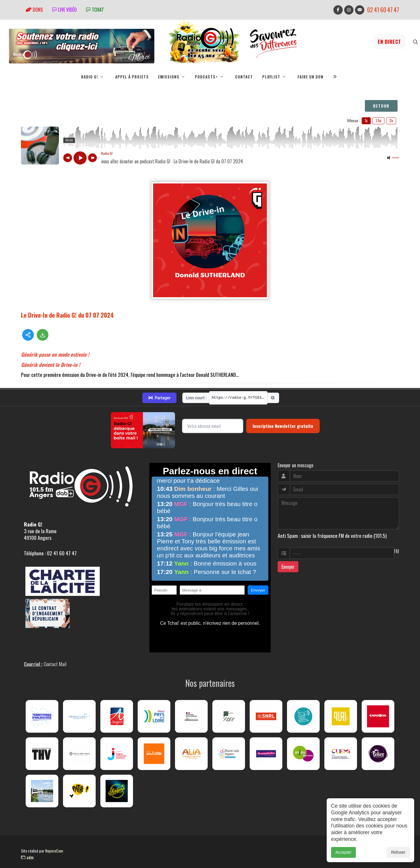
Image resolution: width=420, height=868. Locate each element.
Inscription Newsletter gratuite (283, 426)
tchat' (95, 10)
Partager (159, 398)
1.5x (378, 120)
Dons (34, 10)
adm (27, 857)
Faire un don (310, 77)
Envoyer (288, 567)
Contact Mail (55, 664)
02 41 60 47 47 (383, 10)
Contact (244, 77)
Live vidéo (64, 10)
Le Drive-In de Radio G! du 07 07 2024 (67, 315)
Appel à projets (132, 77)
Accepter (343, 852)
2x (391, 120)
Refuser (398, 852)
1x (366, 120)
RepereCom (54, 851)
